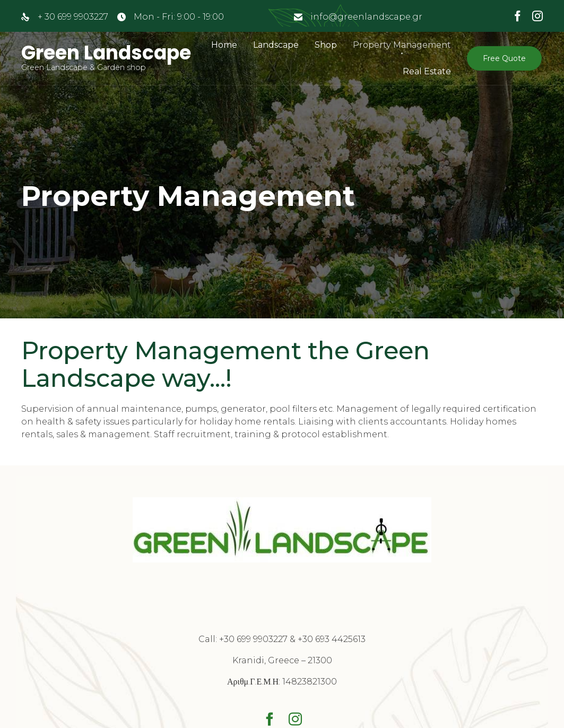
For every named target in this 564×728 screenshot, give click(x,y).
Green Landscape (106, 53)
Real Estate (427, 71)
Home (224, 45)
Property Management (402, 45)
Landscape (276, 45)
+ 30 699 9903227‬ (73, 17)
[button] (504, 58)
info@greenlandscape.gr (366, 17)
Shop (326, 45)
